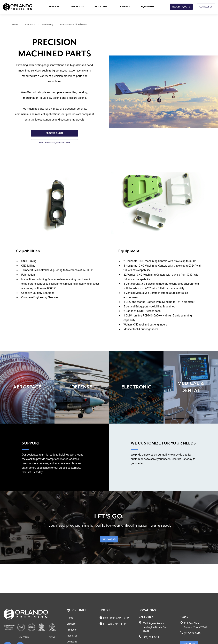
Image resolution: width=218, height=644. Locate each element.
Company (124, 7)
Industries (101, 7)
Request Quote (181, 7)
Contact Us (109, 539)
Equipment (148, 7)
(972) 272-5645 (192, 633)
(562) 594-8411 (151, 637)
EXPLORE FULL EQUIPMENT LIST (54, 143)
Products (77, 7)
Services (54, 7)
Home (15, 24)
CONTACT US (206, 7)
